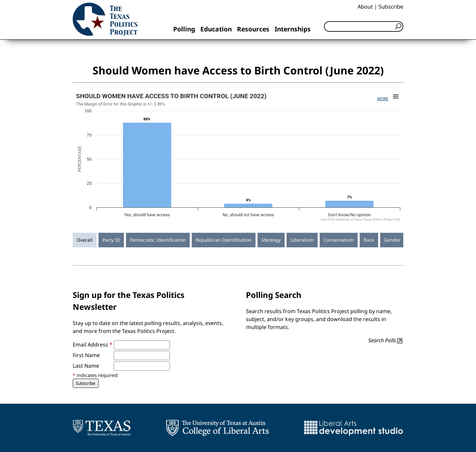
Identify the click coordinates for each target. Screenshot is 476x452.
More (383, 99)
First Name (86, 355)
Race (369, 240)
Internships (293, 29)
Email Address (93, 345)
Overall (85, 240)
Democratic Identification (158, 240)
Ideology (271, 240)
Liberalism (302, 240)
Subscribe (391, 7)
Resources (253, 29)
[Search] (364, 26)
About (365, 7)
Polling (184, 29)
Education (216, 29)
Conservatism (339, 240)
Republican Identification (224, 240)
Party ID (111, 240)
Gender (392, 240)
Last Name (86, 366)
